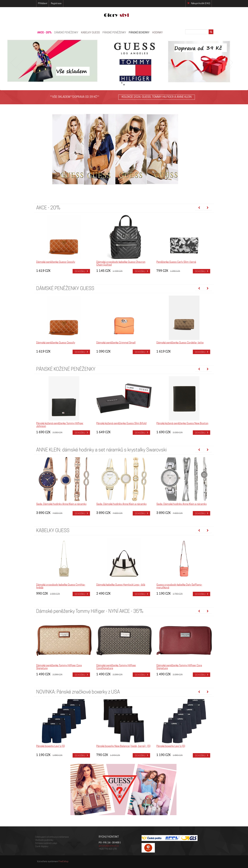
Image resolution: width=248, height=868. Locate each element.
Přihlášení (43, 4)
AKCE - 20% (44, 33)
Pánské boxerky (139, 33)
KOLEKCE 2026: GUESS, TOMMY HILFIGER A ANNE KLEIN (157, 97)
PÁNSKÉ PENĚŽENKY (114, 33)
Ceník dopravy (42, 847)
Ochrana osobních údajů (46, 843)
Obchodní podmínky (44, 840)
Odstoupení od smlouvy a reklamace (52, 837)
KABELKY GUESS (90, 33)
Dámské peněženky (66, 33)
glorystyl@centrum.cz (109, 846)
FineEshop (64, 862)
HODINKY (157, 33)
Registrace (56, 4)
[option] (64, 244)
